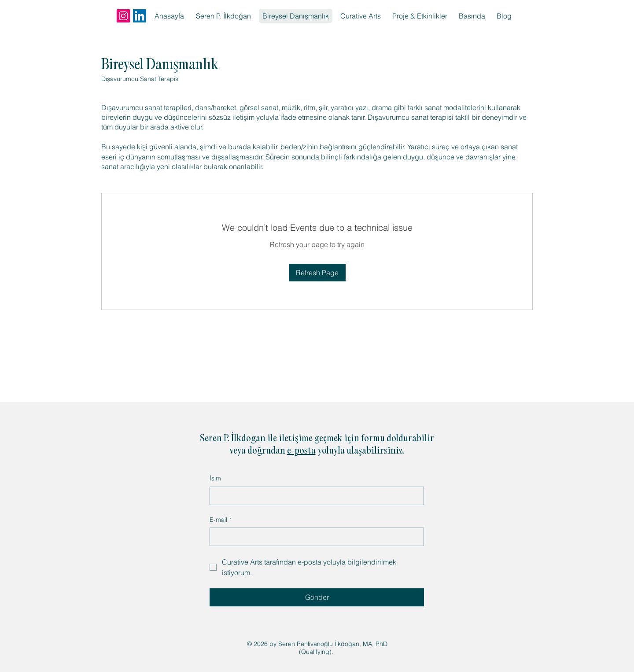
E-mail (220, 520)
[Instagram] (123, 16)
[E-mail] (314, 537)
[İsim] (314, 496)
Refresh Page (317, 273)
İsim (215, 478)
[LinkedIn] (140, 16)
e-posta (301, 451)
